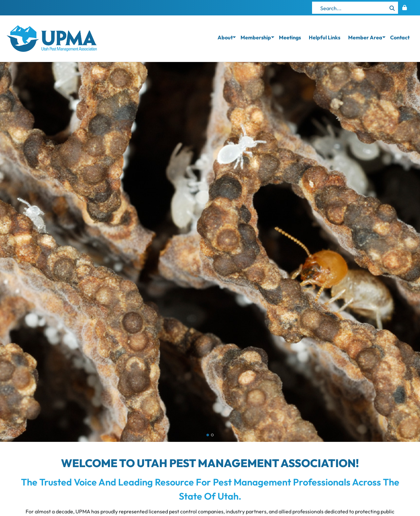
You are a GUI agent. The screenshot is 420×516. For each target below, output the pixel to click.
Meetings (290, 37)
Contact (400, 37)
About (225, 37)
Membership (256, 37)
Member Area (365, 37)
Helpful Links (325, 37)
